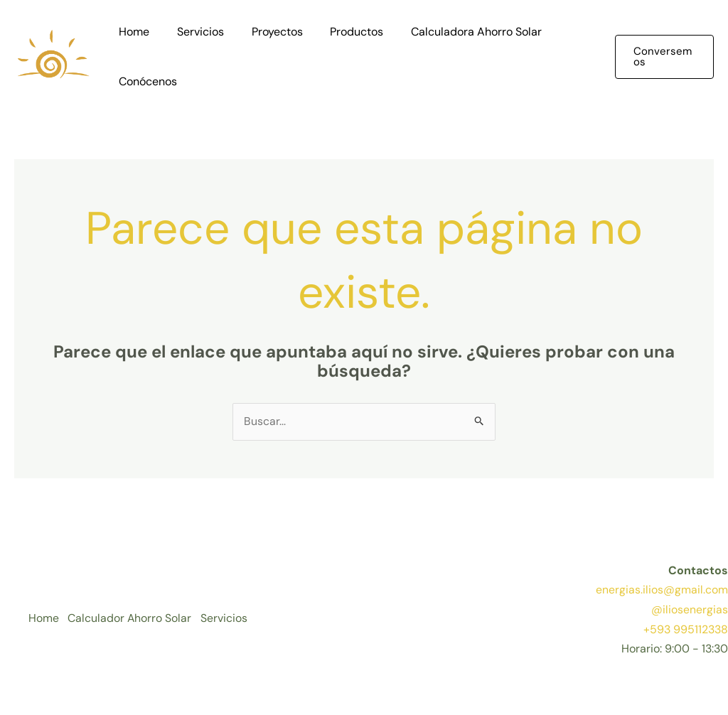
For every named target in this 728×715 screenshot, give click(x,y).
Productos (340, 32)
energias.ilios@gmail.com (662, 590)
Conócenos (146, 81)
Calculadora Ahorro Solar (455, 32)
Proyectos (265, 32)
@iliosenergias (690, 610)
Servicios (193, 32)
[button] (662, 57)
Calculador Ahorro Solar (132, 619)
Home (132, 32)
